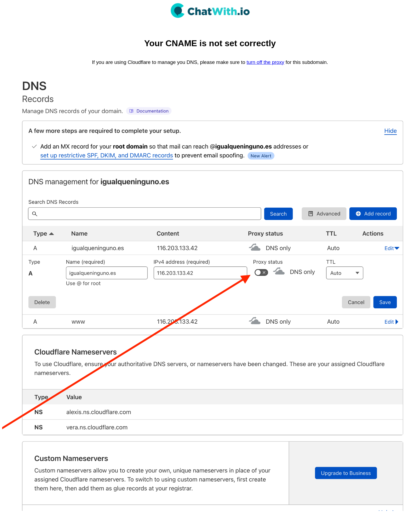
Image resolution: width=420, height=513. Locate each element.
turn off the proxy (265, 62)
